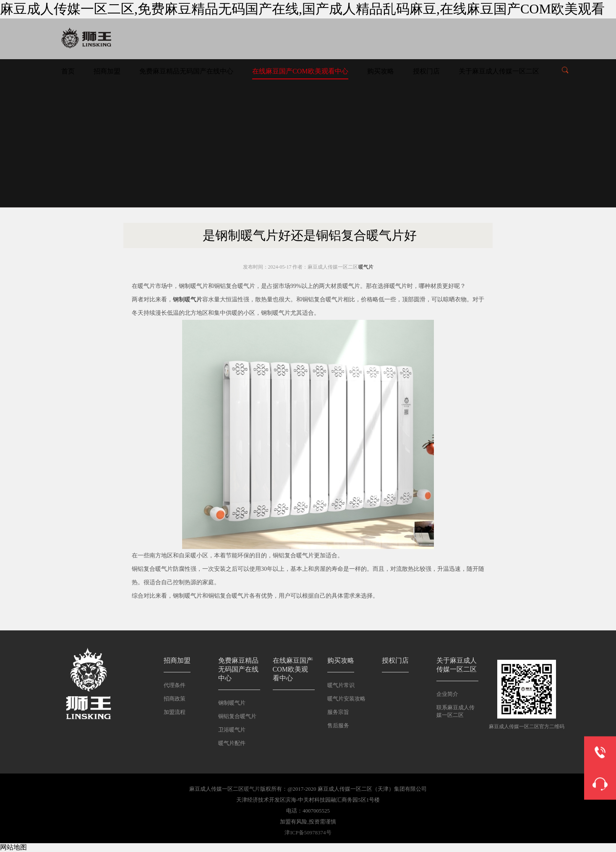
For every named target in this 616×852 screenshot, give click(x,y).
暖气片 (366, 267)
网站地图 (13, 847)
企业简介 (447, 694)
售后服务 (338, 725)
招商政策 (175, 699)
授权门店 (426, 71)
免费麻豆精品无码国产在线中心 (186, 71)
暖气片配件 (232, 743)
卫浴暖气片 (232, 730)
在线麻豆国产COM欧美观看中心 (300, 71)
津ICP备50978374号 (308, 832)
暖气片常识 (341, 685)
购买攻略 (381, 71)
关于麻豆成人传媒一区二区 (499, 71)
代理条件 (175, 685)
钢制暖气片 (188, 299)
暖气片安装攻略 (346, 699)
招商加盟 (107, 71)
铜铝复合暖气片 (237, 716)
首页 (68, 71)
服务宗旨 (338, 712)
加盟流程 (175, 712)
